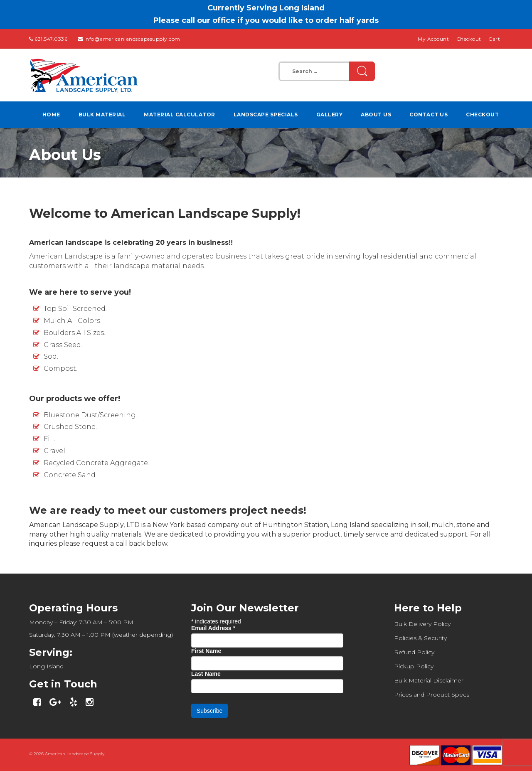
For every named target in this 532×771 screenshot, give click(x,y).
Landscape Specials (266, 115)
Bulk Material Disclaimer (429, 680)
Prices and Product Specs (432, 695)
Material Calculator (180, 115)
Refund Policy (414, 652)
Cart (494, 39)
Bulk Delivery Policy (422, 624)
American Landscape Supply (75, 754)
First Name (206, 651)
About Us (376, 115)
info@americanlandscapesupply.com (132, 39)
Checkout (469, 39)
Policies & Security (420, 638)
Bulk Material (102, 115)
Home (51, 115)
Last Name (206, 674)
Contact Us (429, 115)
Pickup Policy (414, 666)
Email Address (213, 628)
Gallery (330, 115)
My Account (433, 39)
